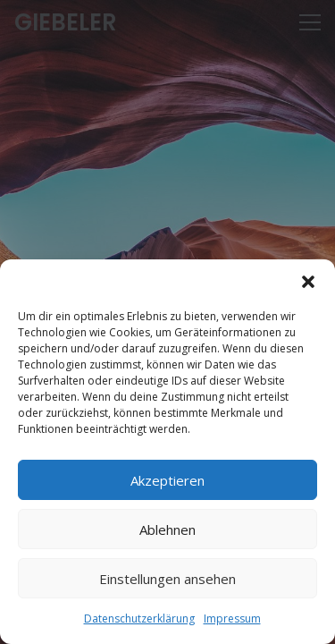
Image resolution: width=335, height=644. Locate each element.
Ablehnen (167, 530)
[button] (308, 282)
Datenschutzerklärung (139, 619)
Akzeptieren (167, 480)
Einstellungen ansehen (167, 579)
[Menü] (310, 22)
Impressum (232, 619)
